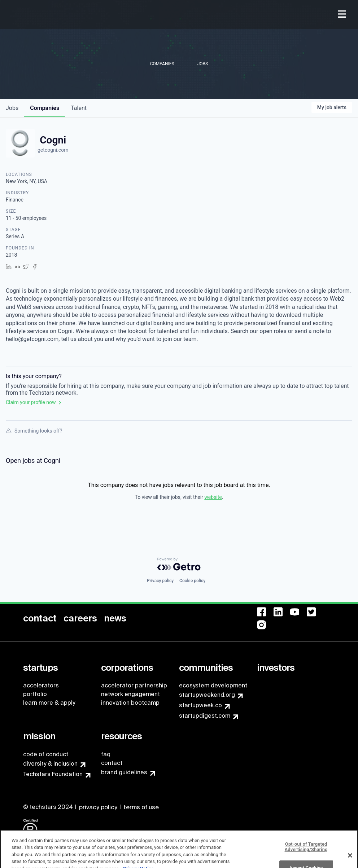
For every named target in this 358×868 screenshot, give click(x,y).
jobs (12, 108)
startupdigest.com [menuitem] (205, 716)
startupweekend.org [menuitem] (207, 695)
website (213, 497)
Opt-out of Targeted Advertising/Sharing (306, 856)
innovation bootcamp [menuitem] (130, 703)
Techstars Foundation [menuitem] (53, 774)
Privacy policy (160, 581)
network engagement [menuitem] (130, 694)
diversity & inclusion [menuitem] (50, 764)
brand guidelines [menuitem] (124, 772)
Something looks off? (34, 431)
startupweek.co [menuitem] (200, 705)
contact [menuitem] (112, 763)
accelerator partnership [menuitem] (134, 685)
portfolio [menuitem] (35, 694)
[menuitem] (343, 15)
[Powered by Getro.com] (179, 564)
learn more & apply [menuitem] (49, 703)
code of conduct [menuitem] (46, 754)
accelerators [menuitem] (41, 685)
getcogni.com (53, 150)
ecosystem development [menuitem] (213, 685)
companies (45, 108)
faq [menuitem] (106, 754)
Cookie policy (192, 581)
